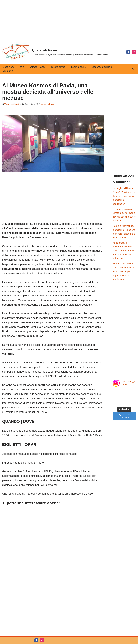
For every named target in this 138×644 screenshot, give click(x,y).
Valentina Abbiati (12, 104)
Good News (9, 67)
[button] (25, 67)
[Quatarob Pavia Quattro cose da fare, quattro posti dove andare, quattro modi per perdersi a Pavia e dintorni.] (56, 52)
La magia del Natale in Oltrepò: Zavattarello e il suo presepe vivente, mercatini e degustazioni (124, 196)
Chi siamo (8, 71)
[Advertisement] (69, 20)
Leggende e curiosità (102, 67)
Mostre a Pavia (48, 104)
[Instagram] (134, 52)
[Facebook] (128, 52)
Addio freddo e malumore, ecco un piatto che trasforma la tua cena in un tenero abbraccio (124, 251)
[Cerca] (133, 69)
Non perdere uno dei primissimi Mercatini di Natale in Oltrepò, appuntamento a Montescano (124, 271)
